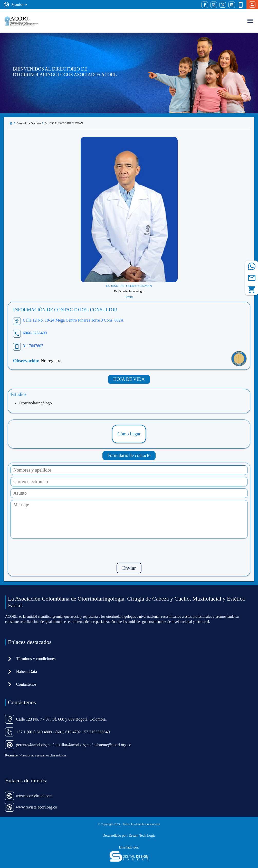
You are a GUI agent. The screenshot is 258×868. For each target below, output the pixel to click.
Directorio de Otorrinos (29, 123)
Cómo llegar (129, 434)
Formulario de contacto (129, 455)
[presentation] (129, 551)
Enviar (129, 568)
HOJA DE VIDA (129, 379)
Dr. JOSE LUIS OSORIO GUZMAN (64, 123)
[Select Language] (19, 5)
